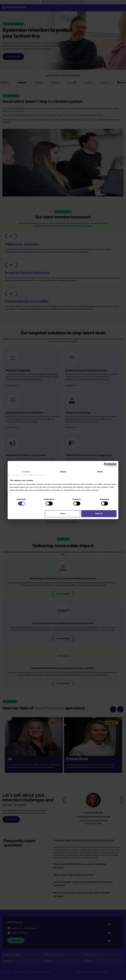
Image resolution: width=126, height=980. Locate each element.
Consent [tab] (26, 472)
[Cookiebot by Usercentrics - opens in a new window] (106, 465)
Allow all (99, 514)
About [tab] (100, 472)
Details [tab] (63, 472)
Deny (63, 514)
